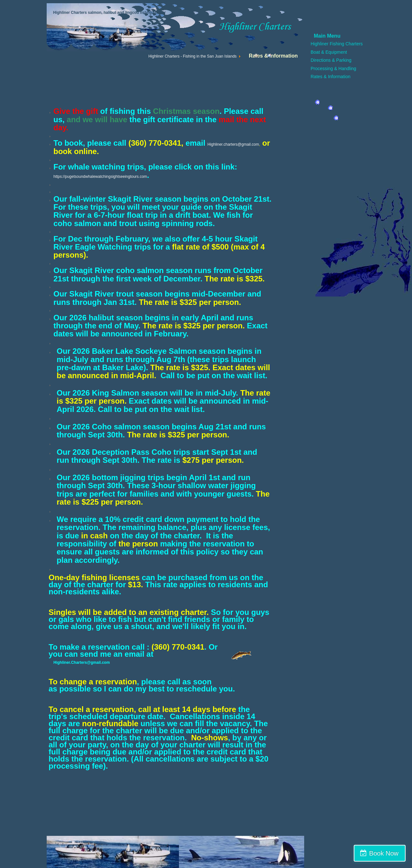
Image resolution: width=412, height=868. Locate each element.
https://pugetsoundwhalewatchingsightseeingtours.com (100, 177)
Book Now (384, 853)
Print (258, 57)
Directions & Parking (331, 60)
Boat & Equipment (329, 52)
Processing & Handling (333, 69)
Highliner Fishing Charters (337, 44)
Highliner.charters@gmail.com (233, 144)
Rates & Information (331, 77)
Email (271, 57)
